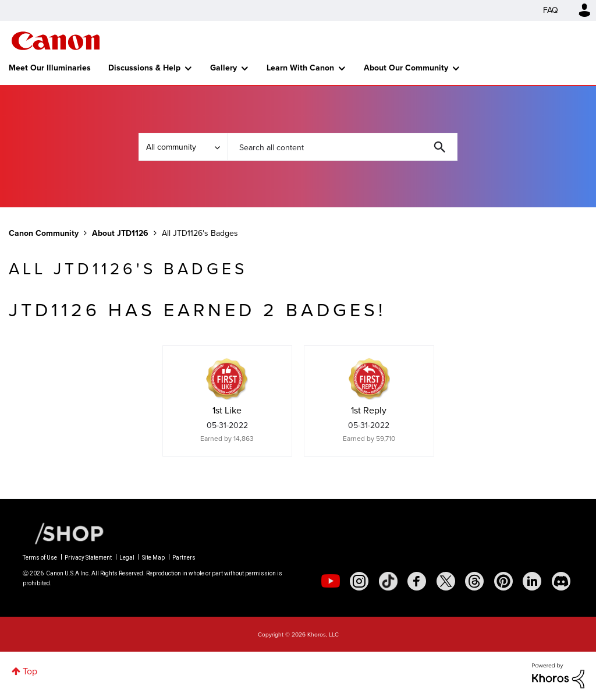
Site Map (153, 558)
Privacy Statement (88, 558)
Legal (127, 558)
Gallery (223, 68)
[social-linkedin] (532, 581)
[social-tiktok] (388, 581)
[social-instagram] (359, 581)
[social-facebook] (417, 581)
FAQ (551, 10)
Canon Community (56, 41)
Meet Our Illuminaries (50, 68)
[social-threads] (474, 581)
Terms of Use (40, 558)
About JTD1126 (120, 233)
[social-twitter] (446, 581)
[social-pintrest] (503, 581)
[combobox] (342, 147)
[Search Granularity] (183, 147)
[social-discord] (561, 581)
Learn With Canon (300, 68)
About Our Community (406, 68)
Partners (184, 558)
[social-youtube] (331, 581)
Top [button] (30, 671)
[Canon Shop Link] (63, 533)
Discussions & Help (144, 68)
